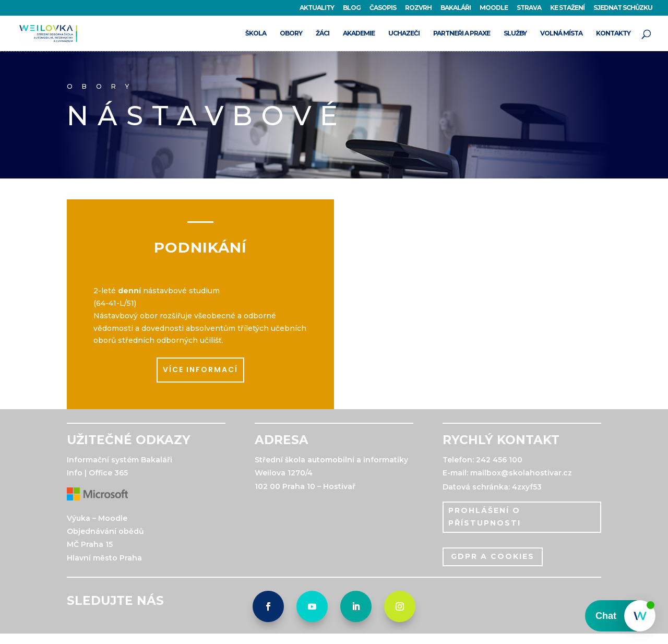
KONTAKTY (613, 33)
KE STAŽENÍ (567, 8)
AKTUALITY (317, 8)
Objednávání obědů (105, 531)
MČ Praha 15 (90, 544)
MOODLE (494, 8)
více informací (200, 369)
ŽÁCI (323, 33)
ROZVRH (418, 8)
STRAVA (529, 8)
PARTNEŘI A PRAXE (462, 33)
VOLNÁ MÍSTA (561, 33)
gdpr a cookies (493, 556)
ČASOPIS (383, 8)
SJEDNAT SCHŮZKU (623, 8)
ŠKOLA (256, 33)
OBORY (291, 33)
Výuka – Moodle (97, 518)
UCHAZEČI (404, 33)
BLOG (352, 8)
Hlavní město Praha (104, 558)
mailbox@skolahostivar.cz (521, 473)
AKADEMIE (359, 33)
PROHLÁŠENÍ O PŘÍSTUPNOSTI (485, 517)
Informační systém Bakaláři (120, 460)
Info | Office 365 (97, 473)
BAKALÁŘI (456, 8)
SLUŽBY (515, 33)
